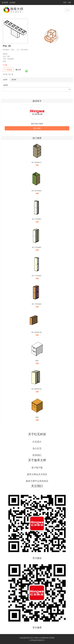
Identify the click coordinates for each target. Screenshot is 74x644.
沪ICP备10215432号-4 (37, 640)
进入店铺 (37, 128)
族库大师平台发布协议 (37, 481)
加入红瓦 (37, 449)
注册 (69, 2)
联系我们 (37, 455)
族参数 (5, 80)
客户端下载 (37, 468)
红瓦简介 (37, 442)
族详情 (14, 80)
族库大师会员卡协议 (37, 474)
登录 (65, 2)
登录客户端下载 (8, 74)
